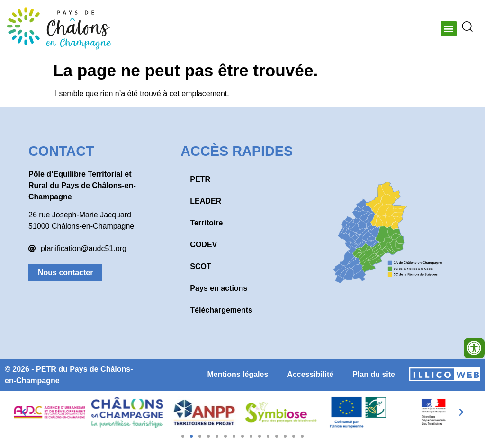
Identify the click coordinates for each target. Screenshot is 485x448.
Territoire (206, 223)
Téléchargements (221, 310)
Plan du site (374, 374)
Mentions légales (238, 374)
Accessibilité (310, 374)
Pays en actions (219, 288)
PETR (200, 179)
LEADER (206, 201)
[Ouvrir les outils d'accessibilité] (474, 348)
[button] (449, 29)
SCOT (200, 266)
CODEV (203, 245)
